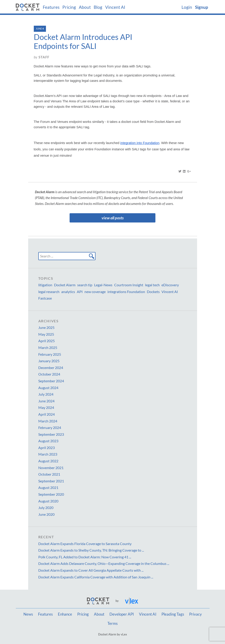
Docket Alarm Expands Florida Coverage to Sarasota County (85, 544)
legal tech (152, 285)
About (85, 7)
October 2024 (49, 374)
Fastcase (45, 298)
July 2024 (46, 394)
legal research (49, 292)
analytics (68, 292)
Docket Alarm (65, 285)
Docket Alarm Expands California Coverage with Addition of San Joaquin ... (96, 577)
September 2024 (51, 381)
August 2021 (48, 487)
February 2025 (50, 354)
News (28, 614)
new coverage (95, 292)
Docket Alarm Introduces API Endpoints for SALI (83, 41)
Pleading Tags (173, 614)
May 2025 (46, 334)
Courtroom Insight (129, 285)
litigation (45, 285)
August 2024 (48, 388)
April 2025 (47, 341)
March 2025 (48, 347)
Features (51, 7)
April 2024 (47, 414)
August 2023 (48, 441)
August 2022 (48, 461)
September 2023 (51, 434)
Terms (112, 623)
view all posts (113, 218)
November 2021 (51, 468)
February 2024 (50, 427)
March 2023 (48, 454)
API (80, 292)
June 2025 (46, 327)
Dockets (153, 292)
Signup (202, 7)
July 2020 (46, 508)
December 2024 (51, 368)
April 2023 (47, 448)
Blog (98, 7)
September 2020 (51, 494)
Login (187, 7)
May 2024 (46, 407)
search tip (85, 285)
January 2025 (49, 361)
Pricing (69, 7)
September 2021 (51, 481)
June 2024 (46, 401)
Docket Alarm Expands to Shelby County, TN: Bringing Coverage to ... (91, 550)
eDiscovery (170, 285)
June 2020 (46, 514)
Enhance (65, 614)
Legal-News (103, 285)
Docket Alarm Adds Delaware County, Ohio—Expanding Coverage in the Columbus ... (104, 563)
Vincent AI (115, 7)
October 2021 (49, 474)
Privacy (195, 614)
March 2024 (48, 421)
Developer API (122, 614)
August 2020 (48, 501)
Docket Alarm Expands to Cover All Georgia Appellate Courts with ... (91, 570)
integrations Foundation (126, 292)
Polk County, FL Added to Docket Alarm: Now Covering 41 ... (85, 557)
